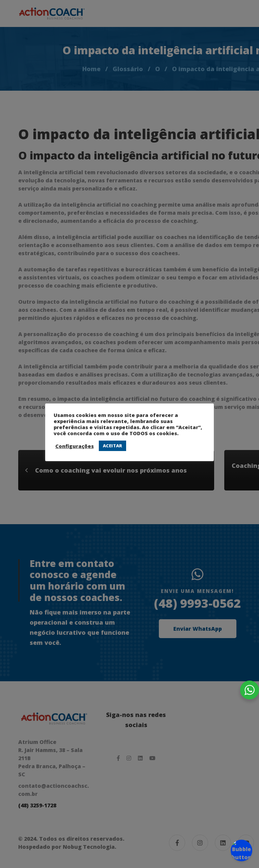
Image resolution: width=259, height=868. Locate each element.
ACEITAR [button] (112, 446)
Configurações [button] (75, 446)
